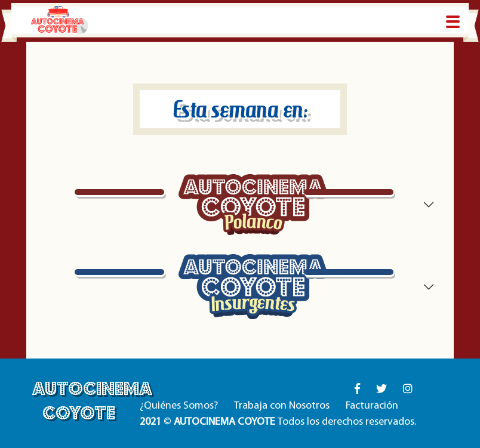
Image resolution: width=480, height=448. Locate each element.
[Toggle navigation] (453, 23)
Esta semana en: (240, 110)
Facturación (372, 406)
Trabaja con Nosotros (282, 406)
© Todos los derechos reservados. (278, 422)
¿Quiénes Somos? (179, 406)
